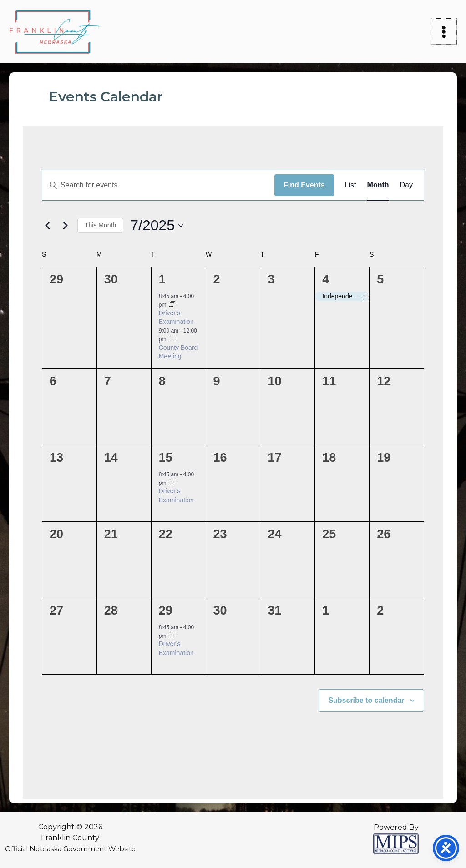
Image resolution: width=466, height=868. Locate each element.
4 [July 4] (326, 279)
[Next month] (65, 226)
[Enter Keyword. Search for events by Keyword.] (158, 185)
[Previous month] (47, 226)
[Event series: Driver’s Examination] (172, 305)
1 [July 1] (162, 279)
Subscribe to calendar (366, 700)
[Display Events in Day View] (406, 185)
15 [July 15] (166, 458)
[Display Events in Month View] (378, 185)
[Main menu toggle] (445, 32)
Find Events (304, 185)
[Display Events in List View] (351, 185)
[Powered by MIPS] (396, 843)
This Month (100, 225)
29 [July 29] (166, 611)
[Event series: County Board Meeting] (172, 339)
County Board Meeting (178, 352)
